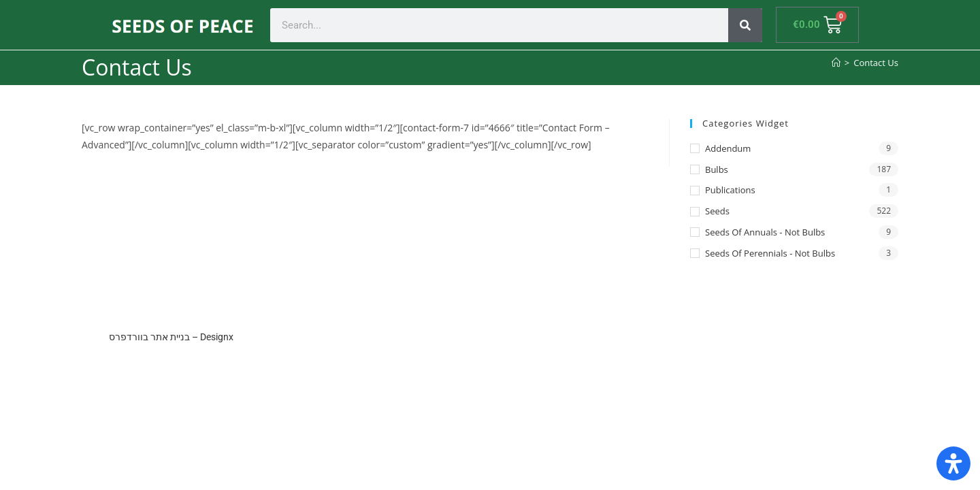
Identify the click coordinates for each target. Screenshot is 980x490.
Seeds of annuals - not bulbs (765, 232)
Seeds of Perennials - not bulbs (770, 253)
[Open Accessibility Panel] (953, 463)
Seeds (717, 211)
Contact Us (876, 63)
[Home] (836, 63)
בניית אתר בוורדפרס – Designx (171, 337)
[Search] (745, 25)
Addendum (728, 148)
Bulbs (717, 169)
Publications (730, 190)
